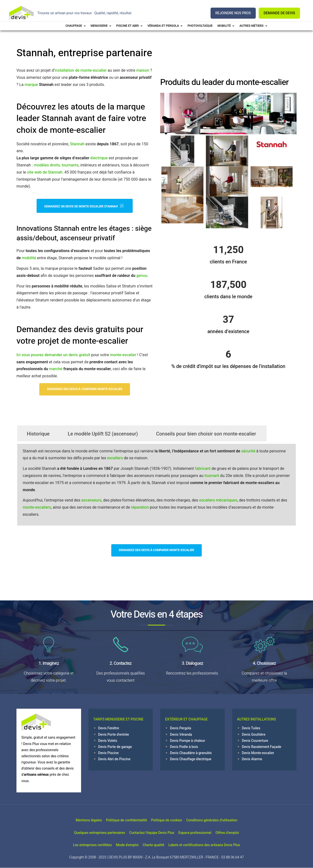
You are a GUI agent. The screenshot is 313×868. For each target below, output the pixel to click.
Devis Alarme (252, 759)
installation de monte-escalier (81, 70)
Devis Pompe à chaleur (188, 741)
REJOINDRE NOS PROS (233, 13)
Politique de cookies (170, 820)
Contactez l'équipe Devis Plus (148, 833)
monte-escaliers (37, 507)
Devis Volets (108, 741)
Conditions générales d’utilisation (222, 820)
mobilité (29, 258)
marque (31, 85)
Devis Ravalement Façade (262, 747)
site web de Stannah (45, 172)
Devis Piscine (109, 753)
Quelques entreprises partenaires (90, 833)
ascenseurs (91, 500)
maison (143, 70)
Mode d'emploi (124, 845)
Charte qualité (157, 845)
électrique (99, 158)
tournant (212, 476)
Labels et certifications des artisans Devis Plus (214, 845)
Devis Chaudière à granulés (191, 753)
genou (142, 276)
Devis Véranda (181, 735)
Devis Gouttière (254, 735)
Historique (38, 434)
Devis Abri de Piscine (114, 759)
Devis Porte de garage (115, 747)
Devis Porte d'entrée (114, 735)
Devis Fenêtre (109, 728)
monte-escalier (123, 355)
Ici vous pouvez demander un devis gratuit (53, 355)
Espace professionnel (198, 833)
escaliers (115, 458)
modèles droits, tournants (56, 165)
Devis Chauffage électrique (191, 759)
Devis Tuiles (251, 728)
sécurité (248, 451)
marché (56, 369)
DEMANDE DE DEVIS (279, 13)
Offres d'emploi (237, 833)
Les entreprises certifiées (83, 845)
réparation (140, 507)
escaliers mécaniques (218, 500)
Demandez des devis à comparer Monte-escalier (85, 389)
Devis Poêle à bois (184, 747)
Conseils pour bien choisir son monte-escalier (206, 434)
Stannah (77, 144)
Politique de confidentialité (123, 820)
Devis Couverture (255, 741)
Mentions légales (79, 820)
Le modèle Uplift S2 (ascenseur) (103, 434)
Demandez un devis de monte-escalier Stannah (84, 206)
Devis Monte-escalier (258, 753)
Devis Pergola (181, 728)
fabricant (203, 469)
